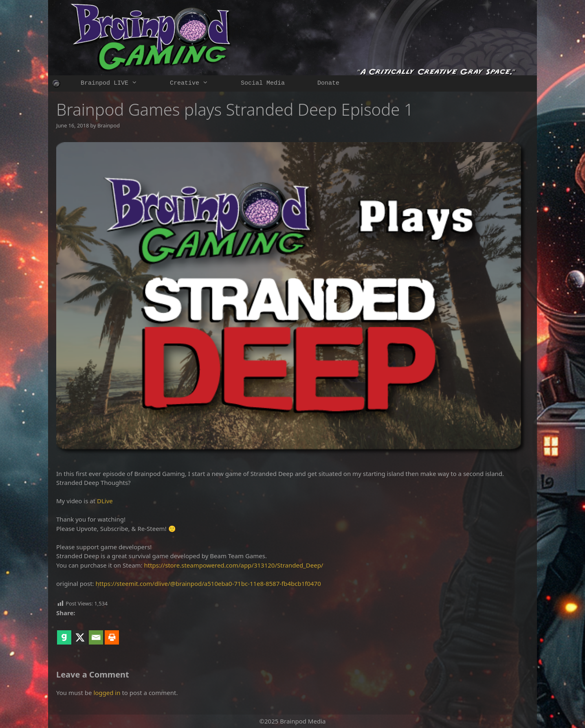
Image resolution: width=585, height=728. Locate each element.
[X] (80, 632)
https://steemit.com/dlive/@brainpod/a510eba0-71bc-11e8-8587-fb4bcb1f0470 (208, 583)
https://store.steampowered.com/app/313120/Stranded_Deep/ (234, 565)
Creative (197, 83)
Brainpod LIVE (117, 83)
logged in (107, 693)
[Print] (112, 632)
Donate (328, 83)
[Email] (96, 632)
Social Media (263, 83)
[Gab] (64, 632)
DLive (105, 501)
